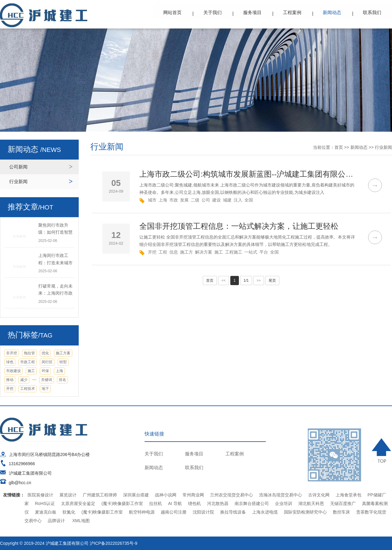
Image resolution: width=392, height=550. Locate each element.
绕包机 (194, 503)
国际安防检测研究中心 (305, 512)
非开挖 (12, 353)
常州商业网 (193, 495)
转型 (63, 362)
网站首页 (173, 12)
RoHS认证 (45, 503)
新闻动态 (332, 12)
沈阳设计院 (203, 512)
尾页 (272, 281)
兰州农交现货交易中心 (232, 495)
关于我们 (213, 12)
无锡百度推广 (343, 503)
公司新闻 (18, 167)
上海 (59, 371)
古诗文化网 (319, 495)
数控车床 (341, 512)
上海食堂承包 (349, 495)
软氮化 (69, 512)
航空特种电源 (142, 512)
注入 (238, 200)
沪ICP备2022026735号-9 (114, 543)
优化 (45, 353)
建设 (217, 200)
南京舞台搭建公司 (252, 503)
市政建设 (13, 371)
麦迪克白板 (46, 512)
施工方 (187, 252)
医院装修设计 (40, 495)
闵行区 (47, 362)
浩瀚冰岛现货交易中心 (281, 495)
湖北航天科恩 (311, 503)
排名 (62, 380)
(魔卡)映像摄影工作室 (122, 503)
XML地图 (81, 521)
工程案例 (292, 12)
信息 (174, 252)
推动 (10, 380)
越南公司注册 (174, 512)
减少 (24, 380)
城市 (152, 200)
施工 (31, 371)
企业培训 (284, 503)
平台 (264, 252)
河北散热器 (218, 503)
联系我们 (372, 12)
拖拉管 (29, 353)
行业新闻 (18, 181)
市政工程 (28, 362)
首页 (339, 147)
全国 (249, 200)
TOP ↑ (382, 450)
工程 (163, 252)
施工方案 (63, 353)
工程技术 (28, 389)
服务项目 (253, 12)
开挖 (10, 389)
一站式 (251, 252)
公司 (206, 200)
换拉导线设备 (233, 512)
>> (259, 281)
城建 (227, 200)
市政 (174, 200)
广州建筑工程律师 (100, 495)
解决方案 (204, 252)
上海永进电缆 (265, 512)
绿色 (10, 362)
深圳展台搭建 (136, 495)
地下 (45, 389)
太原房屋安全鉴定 (78, 503)
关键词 (47, 380)
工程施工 (234, 252)
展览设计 (68, 495)
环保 (45, 371)
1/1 (246, 281)
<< (224, 281)
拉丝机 (156, 503)
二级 (195, 200)
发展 (184, 200)
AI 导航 (175, 503)
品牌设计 (56, 521)
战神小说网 (166, 495)
